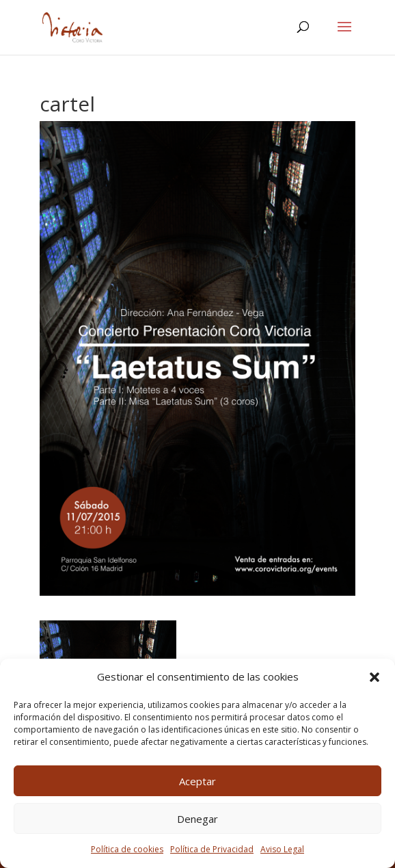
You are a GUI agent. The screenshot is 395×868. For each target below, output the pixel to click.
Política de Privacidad (212, 849)
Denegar (197, 819)
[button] (374, 677)
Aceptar (197, 781)
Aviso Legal (282, 849)
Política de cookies (127, 849)
